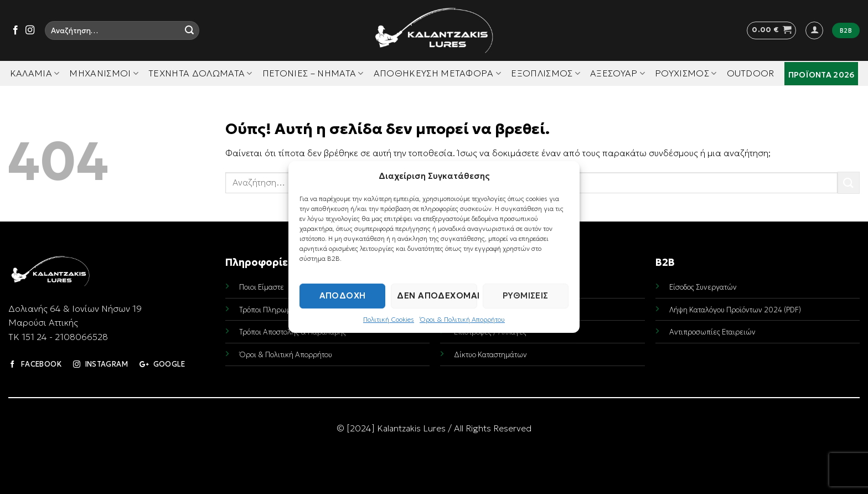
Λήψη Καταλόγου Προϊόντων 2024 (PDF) (735, 310)
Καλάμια (35, 73)
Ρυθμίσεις (526, 295)
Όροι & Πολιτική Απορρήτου (462, 319)
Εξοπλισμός (546, 73)
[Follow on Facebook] (15, 30)
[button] (771, 30)
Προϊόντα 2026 (821, 75)
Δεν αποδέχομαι (437, 295)
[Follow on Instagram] (30, 30)
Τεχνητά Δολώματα (200, 73)
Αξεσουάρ (618, 73)
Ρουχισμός (686, 73)
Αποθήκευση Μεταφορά (438, 73)
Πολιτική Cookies (389, 319)
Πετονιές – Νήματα (313, 73)
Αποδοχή (343, 295)
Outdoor (751, 73)
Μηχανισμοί (104, 73)
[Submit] (189, 30)
